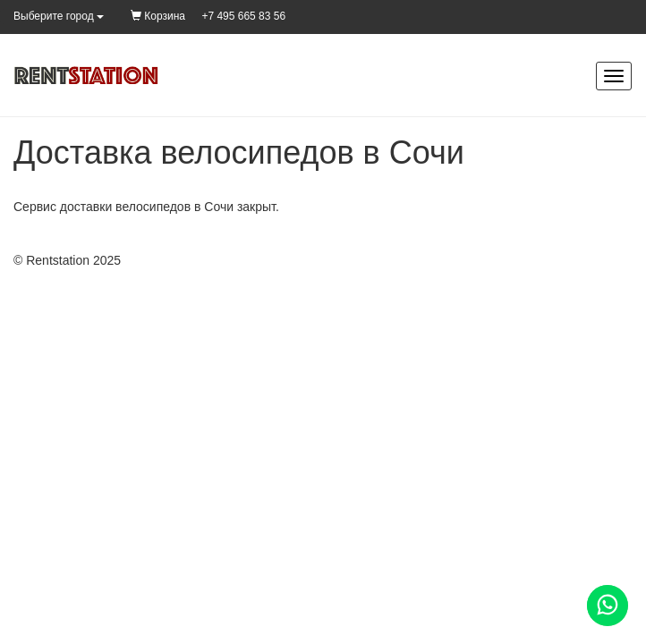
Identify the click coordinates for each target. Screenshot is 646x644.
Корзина (158, 16)
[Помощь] (608, 606)
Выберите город (59, 16)
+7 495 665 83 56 (243, 16)
